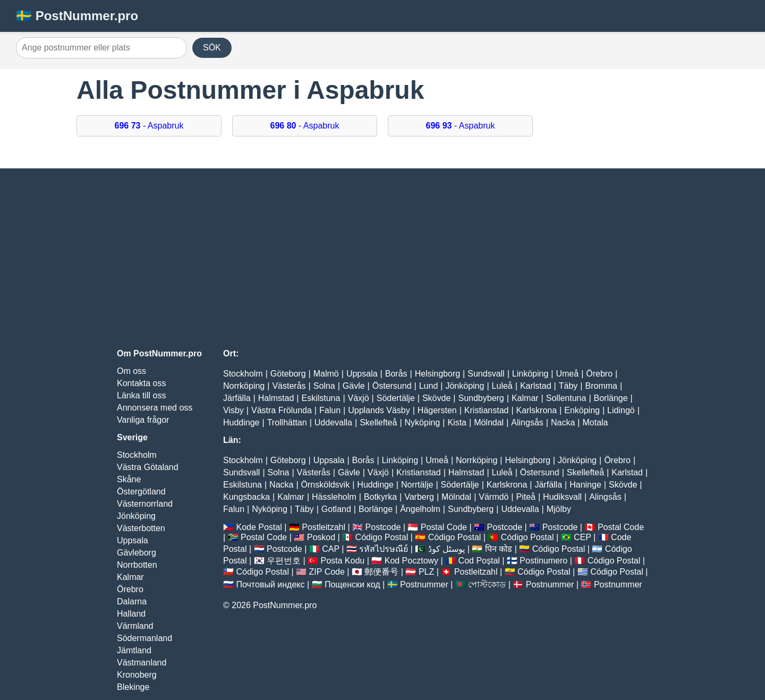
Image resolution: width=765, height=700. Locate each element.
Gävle (354, 386)
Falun (330, 410)
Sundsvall (486, 374)
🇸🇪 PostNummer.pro (77, 16)
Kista (457, 422)
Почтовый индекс (270, 584)
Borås (396, 374)
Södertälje (396, 398)
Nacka (563, 422)
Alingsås (527, 422)
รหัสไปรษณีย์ (384, 549)
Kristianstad (487, 410)
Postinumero (543, 561)
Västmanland (142, 663)
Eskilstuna (321, 398)
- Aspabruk (149, 126)
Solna (324, 386)
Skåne (129, 479)
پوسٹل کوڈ (447, 549)
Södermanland (144, 638)
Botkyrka (380, 497)
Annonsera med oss (155, 408)
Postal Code (444, 527)
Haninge (585, 485)
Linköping (530, 374)
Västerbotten (141, 528)
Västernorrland (145, 504)
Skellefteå (378, 422)
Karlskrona (537, 410)
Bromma (601, 386)
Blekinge (133, 687)
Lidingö (621, 410)
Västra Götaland (148, 467)
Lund (429, 386)
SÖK (212, 48)
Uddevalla (333, 422)
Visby (233, 410)
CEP (583, 537)
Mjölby (559, 509)
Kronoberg (137, 675)
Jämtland (134, 650)
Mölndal (489, 422)
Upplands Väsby (379, 410)
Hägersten (437, 410)
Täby (568, 386)
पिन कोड (499, 549)
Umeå (567, 374)
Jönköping (136, 516)
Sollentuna (566, 398)
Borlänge (611, 398)
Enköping (582, 410)
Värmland (135, 626)
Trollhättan (287, 422)
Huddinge (241, 422)
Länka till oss (142, 395)
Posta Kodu (342, 561)
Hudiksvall (562, 497)
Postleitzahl (324, 527)
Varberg (419, 497)
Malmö (326, 374)
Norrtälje (417, 485)
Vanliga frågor (143, 420)
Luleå (502, 386)
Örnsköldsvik (326, 485)
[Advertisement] (382, 259)
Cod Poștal (479, 561)
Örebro (130, 589)
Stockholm (137, 455)
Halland (131, 614)
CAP (331, 549)
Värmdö (494, 497)
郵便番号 (381, 572)
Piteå (525, 497)
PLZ (426, 572)
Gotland (336, 509)
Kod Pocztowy (411, 561)
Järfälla (237, 398)
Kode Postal (259, 527)
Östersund (392, 386)
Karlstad (536, 386)
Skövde (436, 398)
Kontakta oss (142, 383)
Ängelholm (420, 509)
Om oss (131, 371)
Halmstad (276, 398)
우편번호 (284, 561)
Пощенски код (352, 584)
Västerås (289, 386)
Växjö (359, 398)
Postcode (383, 527)
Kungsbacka (246, 497)
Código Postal (382, 537)
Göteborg (288, 374)
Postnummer (424, 584)
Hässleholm (334, 497)
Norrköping (244, 386)
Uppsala (133, 540)
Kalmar (130, 577)
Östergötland (141, 492)
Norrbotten (137, 565)
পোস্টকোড (487, 584)
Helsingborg (437, 374)
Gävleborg (137, 553)
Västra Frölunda (282, 410)
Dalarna (132, 601)
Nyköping (423, 422)
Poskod (321, 537)
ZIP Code (327, 572)
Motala (595, 422)
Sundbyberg (481, 398)
